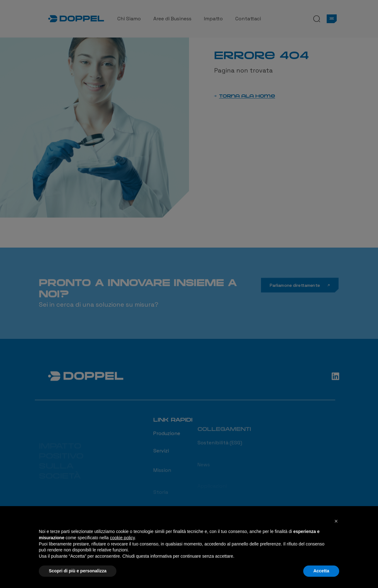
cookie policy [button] (122, 538)
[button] (336, 521)
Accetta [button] (321, 571)
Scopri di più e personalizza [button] (78, 571)
